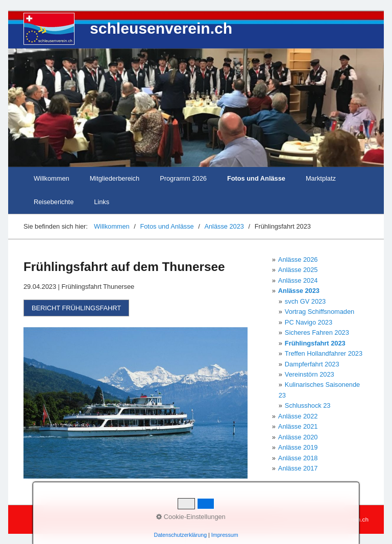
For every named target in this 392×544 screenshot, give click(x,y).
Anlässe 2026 (298, 259)
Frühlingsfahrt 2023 (315, 343)
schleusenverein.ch (161, 28)
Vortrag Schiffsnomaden (320, 312)
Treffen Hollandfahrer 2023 (324, 353)
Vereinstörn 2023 (310, 374)
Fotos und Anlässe (256, 178)
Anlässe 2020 (298, 437)
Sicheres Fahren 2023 (317, 332)
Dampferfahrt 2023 (312, 364)
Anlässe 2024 (298, 280)
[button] (76, 308)
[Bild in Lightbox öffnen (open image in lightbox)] (136, 403)
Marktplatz (321, 178)
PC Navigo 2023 (309, 322)
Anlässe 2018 (298, 458)
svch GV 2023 (305, 301)
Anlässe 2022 (298, 416)
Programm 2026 (183, 178)
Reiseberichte (54, 202)
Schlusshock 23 (308, 405)
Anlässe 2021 (298, 426)
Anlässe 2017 (298, 468)
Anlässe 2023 (299, 291)
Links (102, 202)
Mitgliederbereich (115, 178)
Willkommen (52, 178)
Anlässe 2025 (298, 270)
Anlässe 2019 (298, 447)
